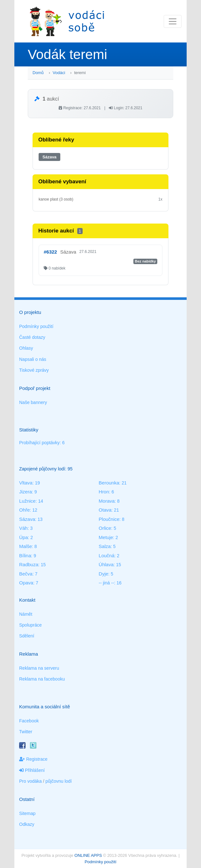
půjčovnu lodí (59, 781)
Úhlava (106, 564)
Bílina (25, 556)
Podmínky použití (36, 326)
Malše (26, 546)
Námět (26, 614)
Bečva (26, 574)
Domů (38, 73)
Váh (23, 528)
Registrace (33, 759)
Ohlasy (26, 348)
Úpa (24, 537)
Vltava (26, 483)
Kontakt (27, 600)
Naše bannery (33, 402)
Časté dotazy (32, 337)
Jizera (26, 492)
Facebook (29, 721)
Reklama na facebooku (42, 679)
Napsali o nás (33, 359)
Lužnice (27, 501)
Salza (105, 546)
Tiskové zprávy (34, 370)
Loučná (106, 556)
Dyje (103, 574)
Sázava (49, 157)
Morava (107, 501)
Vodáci (59, 73)
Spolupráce (30, 625)
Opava (26, 583)
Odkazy (27, 824)
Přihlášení (32, 770)
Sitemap (27, 813)
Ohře (24, 510)
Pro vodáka (30, 781)
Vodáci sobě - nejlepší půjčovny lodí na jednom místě (67, 21)
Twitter (26, 732)
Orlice (105, 528)
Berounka (109, 483)
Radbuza (29, 564)
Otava (105, 510)
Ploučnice (109, 519)
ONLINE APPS (88, 855)
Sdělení (27, 636)
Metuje (106, 537)
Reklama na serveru (39, 668)
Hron (104, 492)
